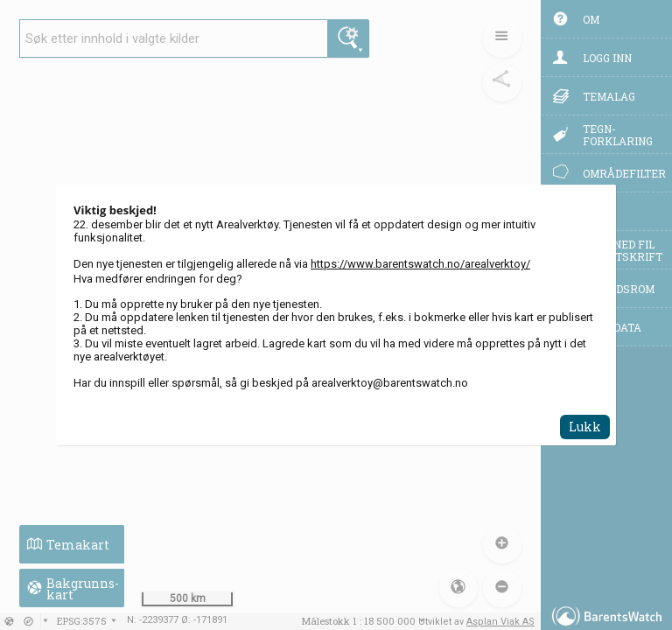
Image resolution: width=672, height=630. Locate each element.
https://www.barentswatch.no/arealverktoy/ (420, 264)
